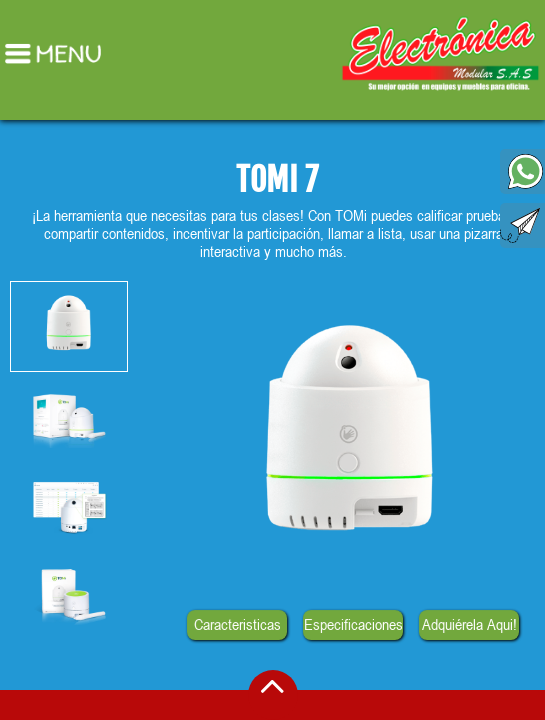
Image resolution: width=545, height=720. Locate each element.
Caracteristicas (237, 624)
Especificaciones (353, 624)
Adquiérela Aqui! (469, 624)
